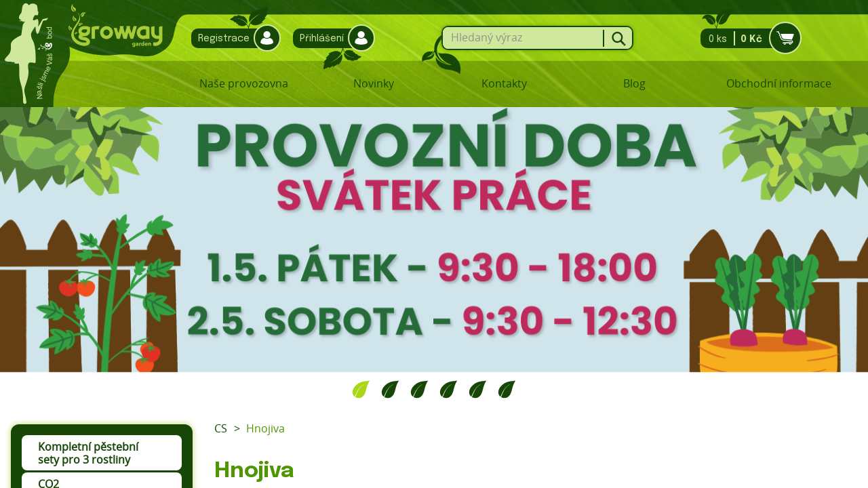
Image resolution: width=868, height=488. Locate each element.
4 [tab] (449, 389)
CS (221, 428)
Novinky (374, 83)
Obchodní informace (779, 83)
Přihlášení (331, 38)
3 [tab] (419, 389)
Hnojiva (265, 428)
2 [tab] (390, 389)
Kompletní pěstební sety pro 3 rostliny (88, 453)
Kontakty (504, 83)
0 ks (747, 38)
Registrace (233, 38)
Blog (634, 83)
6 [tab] (507, 389)
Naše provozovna (244, 83)
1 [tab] (361, 389)
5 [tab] (478, 389)
